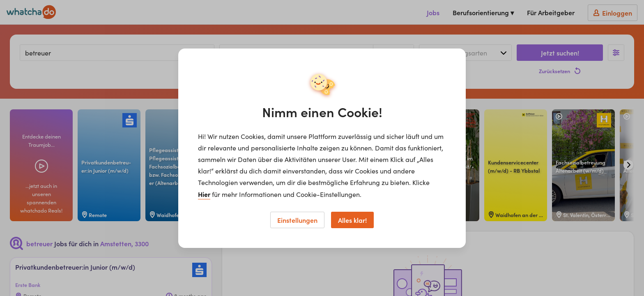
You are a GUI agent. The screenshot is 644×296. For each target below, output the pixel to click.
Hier (204, 194)
